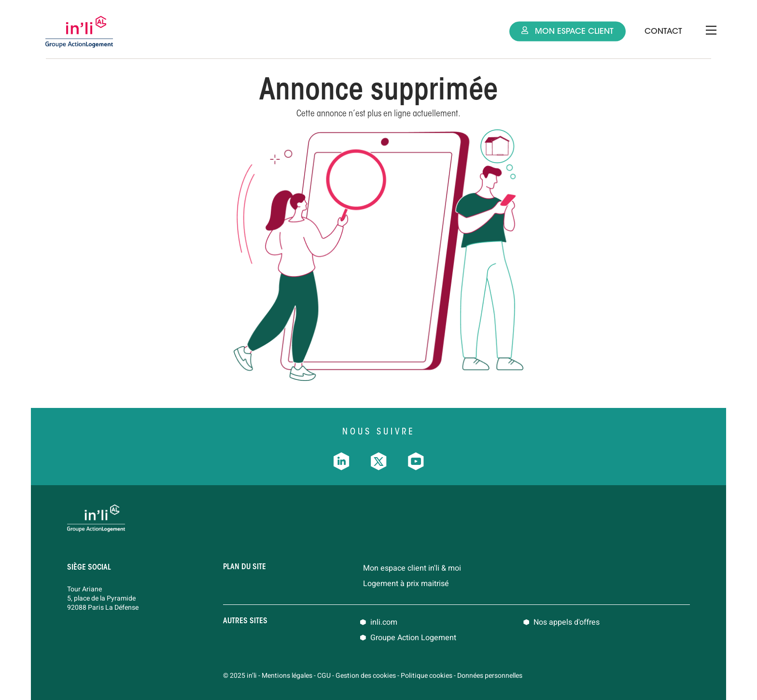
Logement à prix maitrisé (406, 584)
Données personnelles (490, 676)
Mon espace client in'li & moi (412, 568)
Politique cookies (427, 676)
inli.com (384, 622)
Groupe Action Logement (413, 638)
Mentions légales (287, 676)
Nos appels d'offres (567, 622)
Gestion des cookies (366, 676)
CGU (324, 676)
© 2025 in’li (240, 676)
